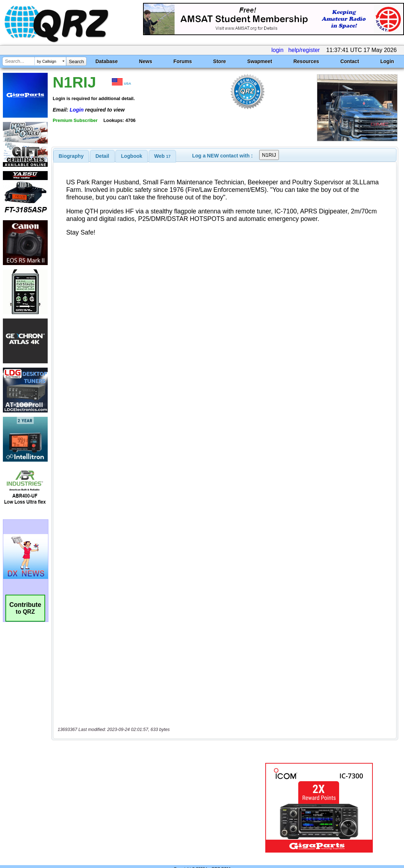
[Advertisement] (151, 793)
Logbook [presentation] (132, 156)
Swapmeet (260, 61)
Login (387, 61)
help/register (304, 50)
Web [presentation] (162, 156)
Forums (183, 61)
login (277, 50)
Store (220, 61)
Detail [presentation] (102, 156)
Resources (306, 61)
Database (106, 61)
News (146, 61)
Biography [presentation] (71, 156)
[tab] (71, 156)
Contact (350, 61)
